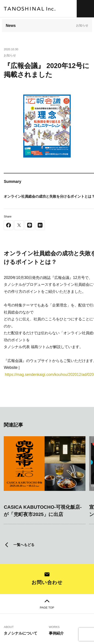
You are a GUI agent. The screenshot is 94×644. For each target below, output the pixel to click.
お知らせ (82, 25)
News (11, 26)
